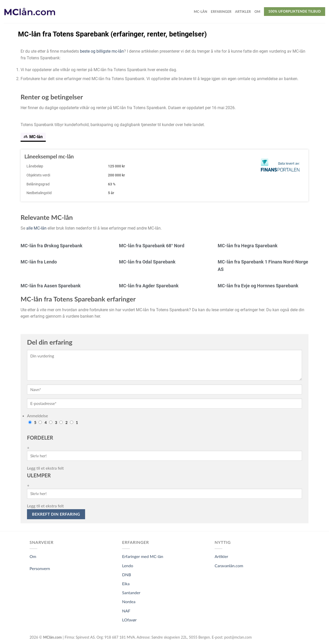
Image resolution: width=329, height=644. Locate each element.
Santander (131, 593)
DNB (127, 575)
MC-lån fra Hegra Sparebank (248, 246)
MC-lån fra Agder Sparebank (149, 286)
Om (257, 12)
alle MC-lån (36, 228)
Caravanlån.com (229, 566)
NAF (126, 611)
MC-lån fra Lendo (39, 262)
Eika (126, 584)
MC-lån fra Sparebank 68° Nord (152, 246)
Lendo (128, 566)
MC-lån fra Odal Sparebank (147, 262)
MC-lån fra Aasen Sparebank (51, 286)
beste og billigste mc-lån (102, 51)
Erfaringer (221, 12)
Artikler (243, 12)
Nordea (129, 602)
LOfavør (129, 620)
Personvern (40, 568)
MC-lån (200, 12)
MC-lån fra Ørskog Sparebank (52, 246)
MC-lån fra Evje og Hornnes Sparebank (258, 286)
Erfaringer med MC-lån (143, 556)
